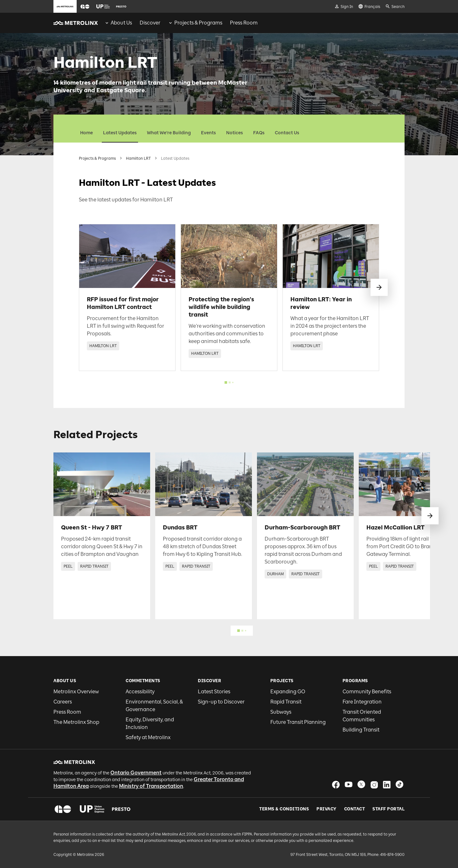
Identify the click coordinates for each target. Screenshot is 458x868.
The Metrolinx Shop (76, 722)
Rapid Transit (286, 702)
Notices (235, 133)
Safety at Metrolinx (148, 737)
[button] (85, 7)
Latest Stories (214, 692)
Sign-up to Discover (221, 702)
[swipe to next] (379, 287)
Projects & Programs (97, 158)
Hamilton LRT (138, 158)
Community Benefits (367, 692)
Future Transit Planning (298, 722)
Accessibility (140, 692)
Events (208, 133)
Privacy (326, 809)
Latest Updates (120, 133)
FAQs (259, 133)
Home (87, 133)
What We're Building (169, 133)
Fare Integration (362, 702)
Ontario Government (136, 773)
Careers (63, 702)
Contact (355, 809)
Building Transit (361, 730)
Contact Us (287, 133)
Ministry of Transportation (151, 786)
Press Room (67, 712)
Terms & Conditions (284, 809)
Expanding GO (288, 692)
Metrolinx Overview (76, 692)
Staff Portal (389, 809)
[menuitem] (118, 23)
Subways (281, 712)
